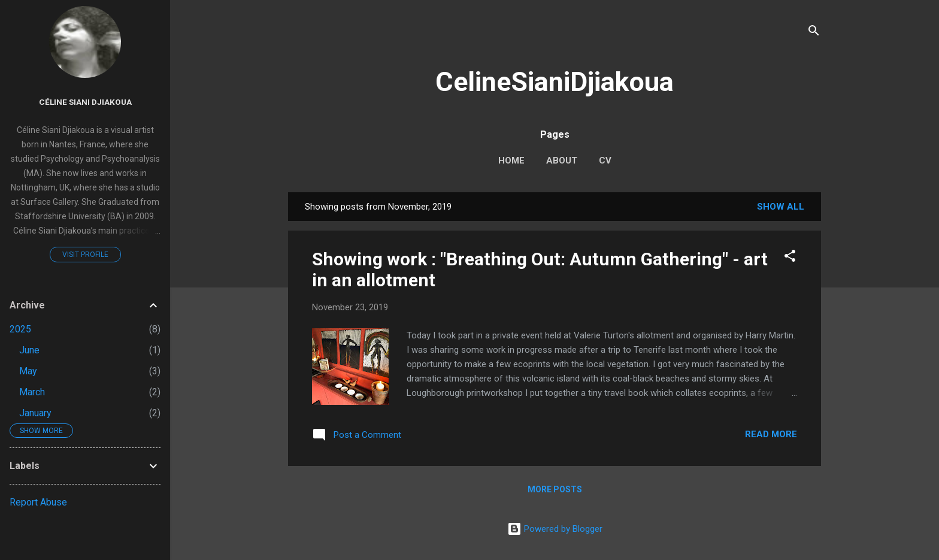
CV (605, 161)
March (32, 392)
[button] (790, 258)
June (29, 350)
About (562, 161)
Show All (781, 207)
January (35, 413)
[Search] (814, 33)
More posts (555, 489)
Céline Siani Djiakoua (85, 102)
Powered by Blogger (555, 529)
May (28, 371)
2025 (20, 329)
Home (511, 161)
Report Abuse (38, 502)
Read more (771, 434)
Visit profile (85, 255)
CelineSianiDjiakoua (555, 82)
